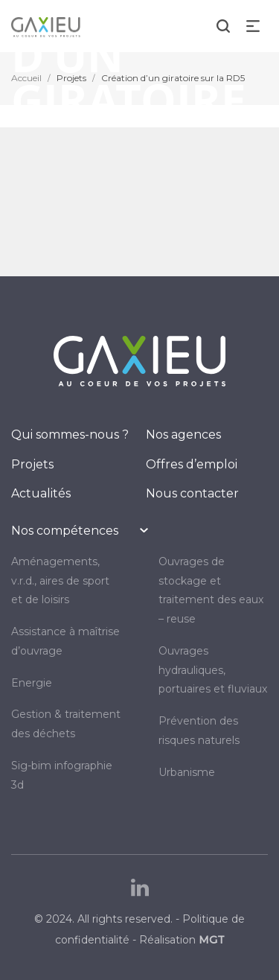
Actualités (41, 493)
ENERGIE (32, 683)
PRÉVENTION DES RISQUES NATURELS (199, 731)
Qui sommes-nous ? (70, 435)
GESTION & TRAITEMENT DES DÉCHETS (66, 724)
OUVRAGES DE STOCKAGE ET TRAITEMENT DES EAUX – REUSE (211, 590)
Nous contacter (192, 493)
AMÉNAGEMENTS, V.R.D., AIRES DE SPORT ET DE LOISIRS (60, 581)
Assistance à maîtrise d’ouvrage (65, 641)
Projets (32, 464)
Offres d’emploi (192, 464)
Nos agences (183, 435)
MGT (212, 940)
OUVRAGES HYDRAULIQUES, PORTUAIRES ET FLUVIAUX (213, 670)
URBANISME (187, 772)
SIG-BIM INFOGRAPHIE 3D (62, 775)
